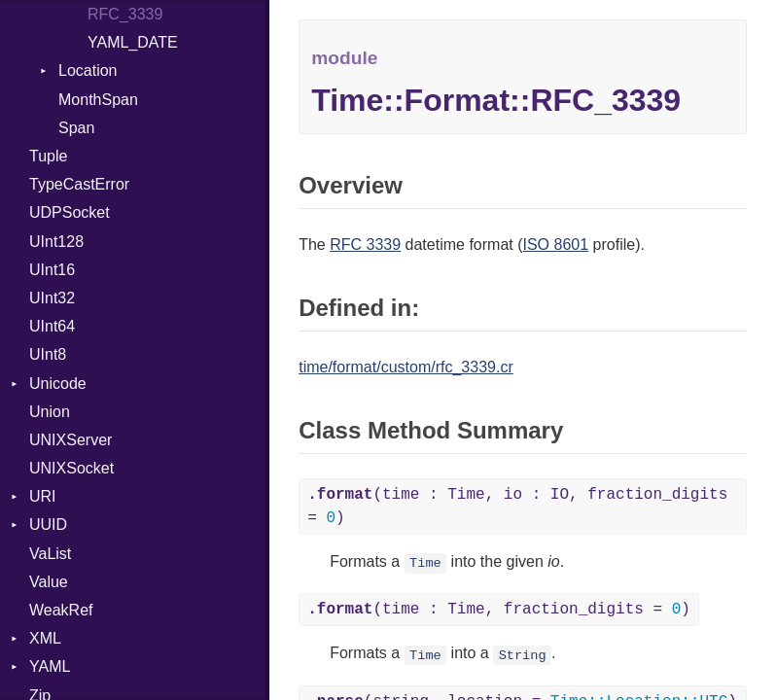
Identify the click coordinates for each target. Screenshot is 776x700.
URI (43, 496)
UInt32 (52, 298)
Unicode (58, 384)
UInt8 (48, 354)
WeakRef (61, 610)
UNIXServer (71, 440)
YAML (50, 666)
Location (88, 70)
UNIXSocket (71, 468)
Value (49, 582)
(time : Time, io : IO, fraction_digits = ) (517, 507)
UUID (48, 525)
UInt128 (56, 242)
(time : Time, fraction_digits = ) (499, 610)
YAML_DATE (133, 42)
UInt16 (52, 270)
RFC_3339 (125, 14)
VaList (50, 554)
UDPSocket (70, 212)
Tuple (48, 156)
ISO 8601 (556, 245)
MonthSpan (98, 100)
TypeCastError (79, 184)
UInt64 (52, 326)
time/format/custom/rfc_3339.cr (406, 367)
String (523, 655)
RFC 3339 (365, 245)
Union (50, 412)
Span (76, 128)
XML (45, 638)
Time (425, 563)
